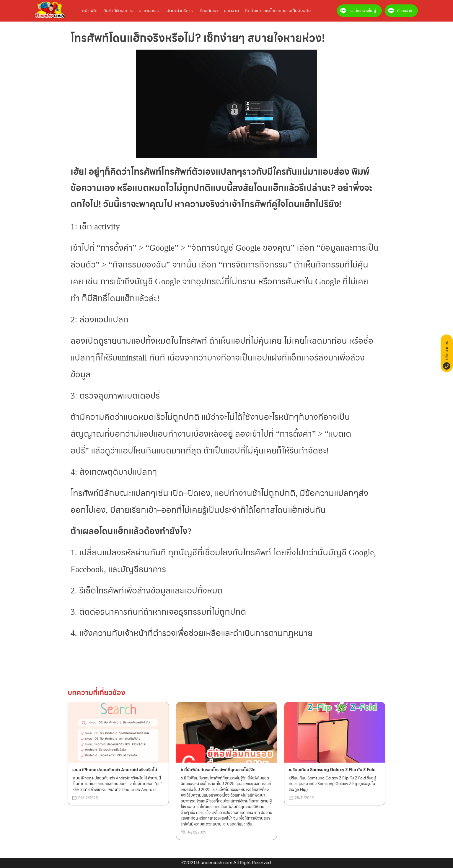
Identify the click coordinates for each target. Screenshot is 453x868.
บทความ (231, 11)
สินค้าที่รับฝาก (116, 11)
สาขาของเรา (150, 11)
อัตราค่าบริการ (180, 11)
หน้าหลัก (90, 11)
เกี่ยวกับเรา (208, 11)
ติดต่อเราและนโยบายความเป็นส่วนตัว (278, 11)
